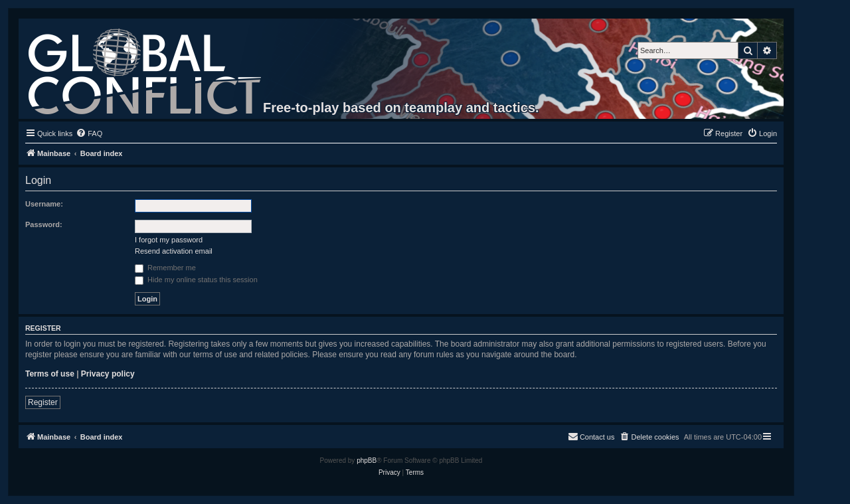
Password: (44, 224)
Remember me (165, 268)
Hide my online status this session (196, 280)
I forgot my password (169, 240)
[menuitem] (89, 133)
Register (43, 402)
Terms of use (50, 374)
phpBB (367, 461)
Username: (44, 204)
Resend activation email (174, 251)
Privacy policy (108, 374)
